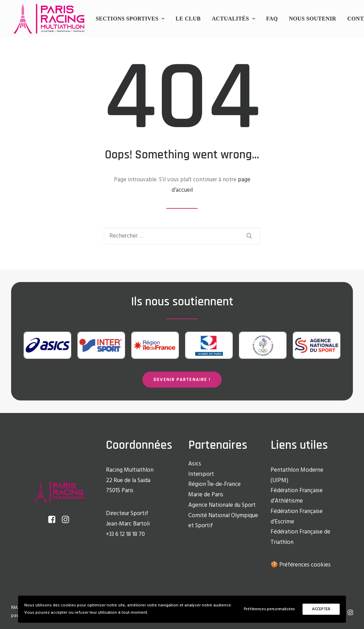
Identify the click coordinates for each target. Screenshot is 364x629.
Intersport (201, 474)
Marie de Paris (206, 495)
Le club (188, 19)
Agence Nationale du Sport (222, 505)
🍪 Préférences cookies (301, 565)
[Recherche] (182, 236)
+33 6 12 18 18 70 (125, 534)
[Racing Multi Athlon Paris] (49, 19)
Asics (195, 464)
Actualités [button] (234, 19)
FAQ (272, 19)
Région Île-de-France (214, 484)
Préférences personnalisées (269, 609)
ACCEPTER (321, 609)
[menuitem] (130, 19)
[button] (249, 236)
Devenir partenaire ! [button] (182, 379)
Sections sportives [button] (130, 19)
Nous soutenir (313, 19)
